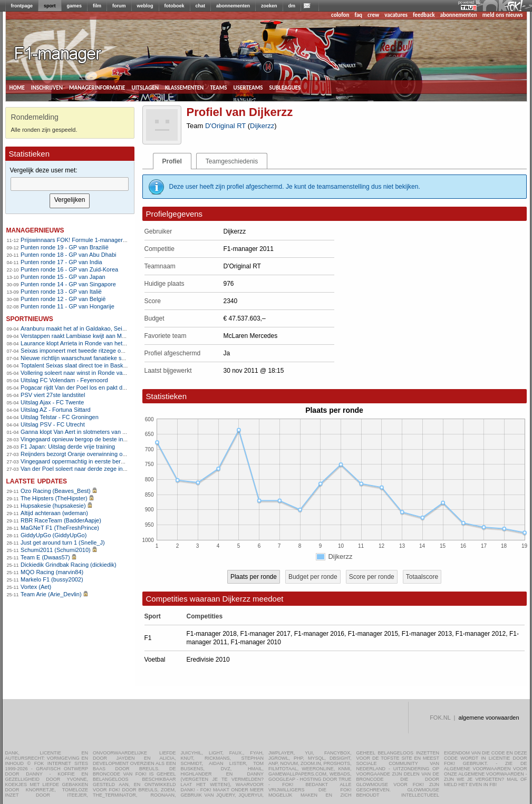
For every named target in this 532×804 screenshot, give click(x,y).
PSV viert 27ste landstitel (53, 395)
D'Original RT (225, 126)
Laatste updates (37, 481)
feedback (424, 15)
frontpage (22, 6)
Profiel (172, 161)
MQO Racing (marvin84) (52, 572)
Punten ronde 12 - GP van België (63, 299)
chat (201, 6)
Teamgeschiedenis (232, 161)
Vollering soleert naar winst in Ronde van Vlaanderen (89, 373)
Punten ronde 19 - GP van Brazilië (65, 247)
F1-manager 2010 (256, 642)
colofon (340, 15)
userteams (248, 87)
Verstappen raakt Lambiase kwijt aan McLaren (80, 336)
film (97, 6)
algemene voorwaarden (489, 718)
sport (50, 6)
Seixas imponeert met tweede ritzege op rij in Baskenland (94, 351)
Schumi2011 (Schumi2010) (56, 550)
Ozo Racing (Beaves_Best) (56, 491)
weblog (145, 6)
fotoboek (175, 6)
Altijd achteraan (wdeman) (54, 513)
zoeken (269, 6)
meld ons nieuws (503, 15)
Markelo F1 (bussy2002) (52, 579)
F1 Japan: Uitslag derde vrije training (68, 447)
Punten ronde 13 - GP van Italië (61, 292)
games (75, 6)
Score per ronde (372, 577)
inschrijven (47, 87)
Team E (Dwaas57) (45, 557)
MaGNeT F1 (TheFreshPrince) (60, 528)
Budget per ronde (313, 577)
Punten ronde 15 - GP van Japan (63, 277)
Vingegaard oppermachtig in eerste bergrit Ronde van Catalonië (103, 461)
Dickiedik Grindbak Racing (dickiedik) (69, 565)
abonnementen (233, 6)
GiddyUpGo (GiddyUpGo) (54, 535)
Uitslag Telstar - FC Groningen (60, 417)
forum (119, 6)
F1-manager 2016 (319, 634)
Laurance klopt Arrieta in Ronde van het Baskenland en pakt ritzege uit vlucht (119, 343)
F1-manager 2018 (212, 634)
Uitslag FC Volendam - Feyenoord (64, 380)
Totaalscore (422, 577)
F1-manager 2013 (427, 634)
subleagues (285, 87)
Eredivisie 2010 (208, 660)
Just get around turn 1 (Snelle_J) (63, 543)
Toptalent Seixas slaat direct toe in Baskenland (80, 365)
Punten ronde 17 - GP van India (61, 262)
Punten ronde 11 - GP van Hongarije (67, 306)
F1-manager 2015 (373, 634)
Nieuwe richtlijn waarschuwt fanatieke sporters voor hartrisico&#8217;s (111, 358)
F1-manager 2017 (265, 634)
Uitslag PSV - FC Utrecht (53, 424)
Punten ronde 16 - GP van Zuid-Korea (69, 269)
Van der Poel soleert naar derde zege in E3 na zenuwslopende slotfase (112, 469)
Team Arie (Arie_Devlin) (51, 594)
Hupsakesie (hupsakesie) (53, 506)
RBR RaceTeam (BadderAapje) (61, 520)
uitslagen (145, 87)
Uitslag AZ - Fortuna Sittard (56, 410)
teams (218, 87)
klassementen (184, 87)
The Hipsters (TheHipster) (54, 498)
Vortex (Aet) (36, 587)
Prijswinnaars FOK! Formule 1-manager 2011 (79, 240)
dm (292, 6)
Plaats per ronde (254, 577)
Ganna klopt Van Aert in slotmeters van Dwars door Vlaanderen (102, 432)
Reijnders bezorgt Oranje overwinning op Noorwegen (89, 454)
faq (358, 15)
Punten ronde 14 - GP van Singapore (68, 284)
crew (373, 15)
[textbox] (70, 184)
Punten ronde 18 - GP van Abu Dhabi (68, 255)
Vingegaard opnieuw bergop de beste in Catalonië (85, 439)
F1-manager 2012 (481, 634)
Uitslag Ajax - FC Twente (52, 402)
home (17, 87)
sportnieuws (30, 318)
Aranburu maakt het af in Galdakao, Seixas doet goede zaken (100, 328)
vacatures (396, 15)
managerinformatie (97, 87)
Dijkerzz (262, 126)
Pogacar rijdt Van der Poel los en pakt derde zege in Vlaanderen (103, 388)
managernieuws (35, 230)
